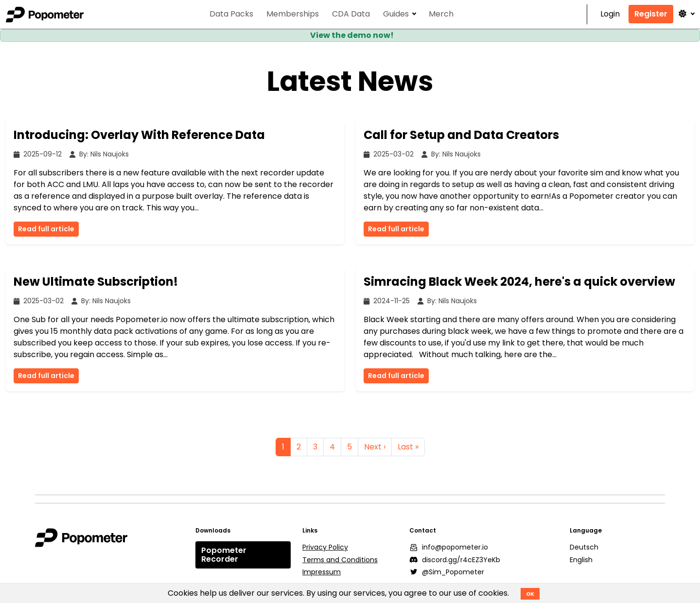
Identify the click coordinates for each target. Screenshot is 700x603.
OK (530, 594)
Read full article (46, 229)
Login (610, 14)
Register (651, 14)
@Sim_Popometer (447, 572)
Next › (375, 447)
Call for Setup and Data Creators (461, 135)
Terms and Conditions (340, 560)
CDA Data (351, 14)
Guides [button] (396, 14)
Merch (441, 14)
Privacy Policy (325, 547)
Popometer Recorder (224, 555)
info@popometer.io (449, 547)
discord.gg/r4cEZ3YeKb (455, 560)
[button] (686, 14)
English (581, 560)
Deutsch (584, 547)
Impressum (322, 572)
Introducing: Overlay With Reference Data (139, 135)
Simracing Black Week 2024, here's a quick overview (519, 282)
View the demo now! (352, 35)
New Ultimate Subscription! (96, 282)
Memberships (293, 14)
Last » (408, 447)
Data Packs (231, 14)
